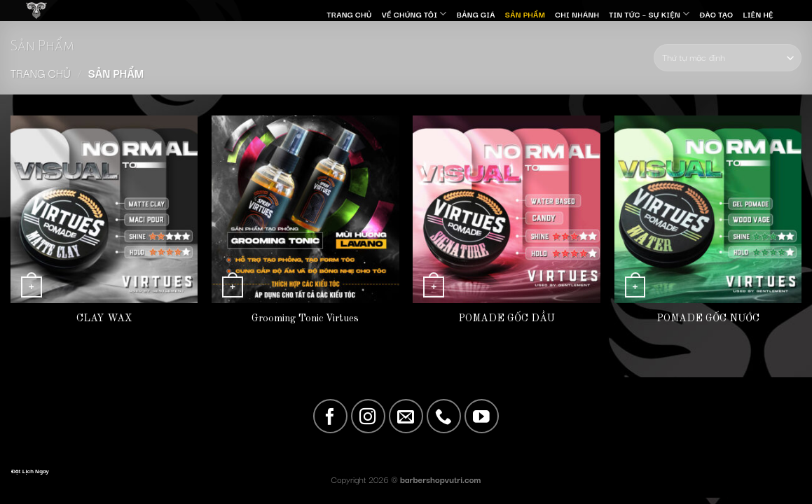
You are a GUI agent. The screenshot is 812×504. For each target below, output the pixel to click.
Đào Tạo (717, 14)
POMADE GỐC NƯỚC (708, 318)
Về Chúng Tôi (414, 14)
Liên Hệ (758, 14)
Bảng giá (476, 14)
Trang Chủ (349, 14)
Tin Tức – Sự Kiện (649, 14)
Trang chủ (41, 72)
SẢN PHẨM (525, 14)
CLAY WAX (104, 318)
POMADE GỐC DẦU (507, 318)
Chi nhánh (577, 14)
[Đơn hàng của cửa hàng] (728, 58)
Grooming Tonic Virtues (305, 318)
